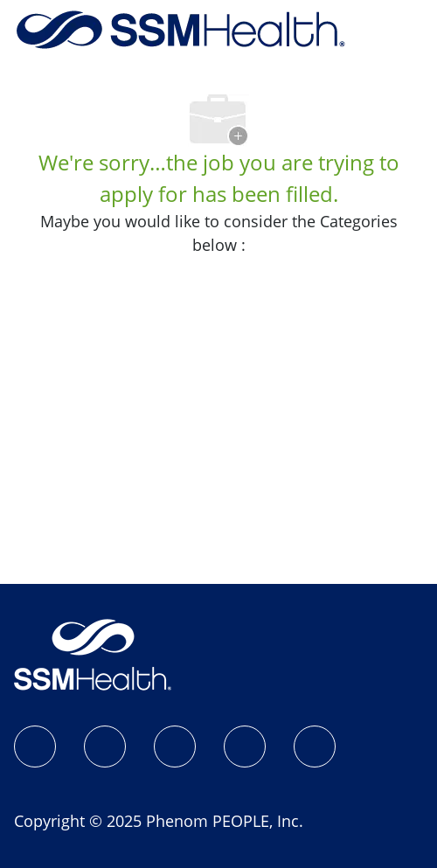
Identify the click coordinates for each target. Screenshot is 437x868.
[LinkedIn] (175, 746)
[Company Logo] (181, 28)
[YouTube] (315, 746)
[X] (245, 746)
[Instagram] (105, 746)
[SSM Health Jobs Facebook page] (35, 746)
